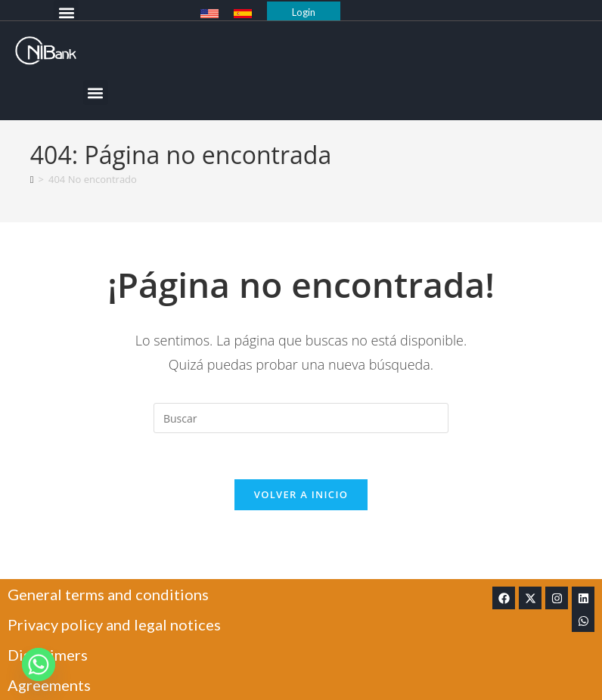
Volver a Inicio (301, 494)
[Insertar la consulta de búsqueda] (301, 418)
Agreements (49, 685)
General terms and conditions (108, 594)
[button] (66, 12)
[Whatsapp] (39, 664)
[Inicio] (32, 179)
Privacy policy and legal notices (114, 624)
